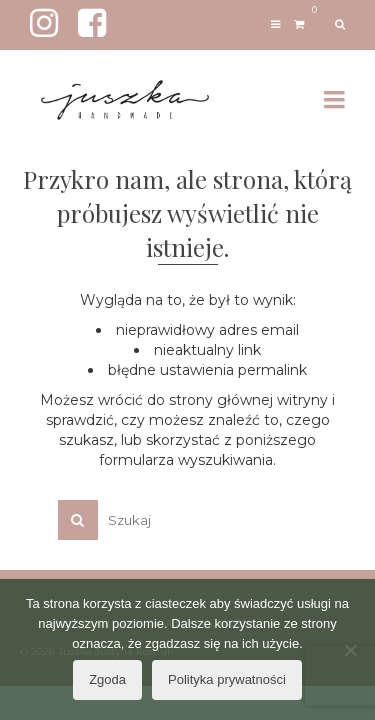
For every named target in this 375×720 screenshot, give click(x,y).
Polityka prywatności (227, 679)
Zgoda (107, 679)
